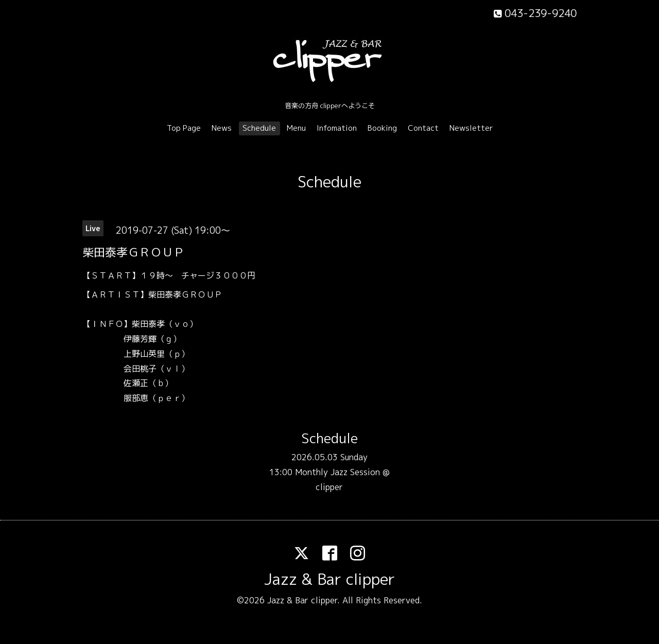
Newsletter (471, 128)
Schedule (259, 128)
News (222, 128)
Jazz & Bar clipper (329, 579)
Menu (296, 128)
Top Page (184, 128)
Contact (423, 128)
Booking (382, 128)
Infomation (337, 128)
